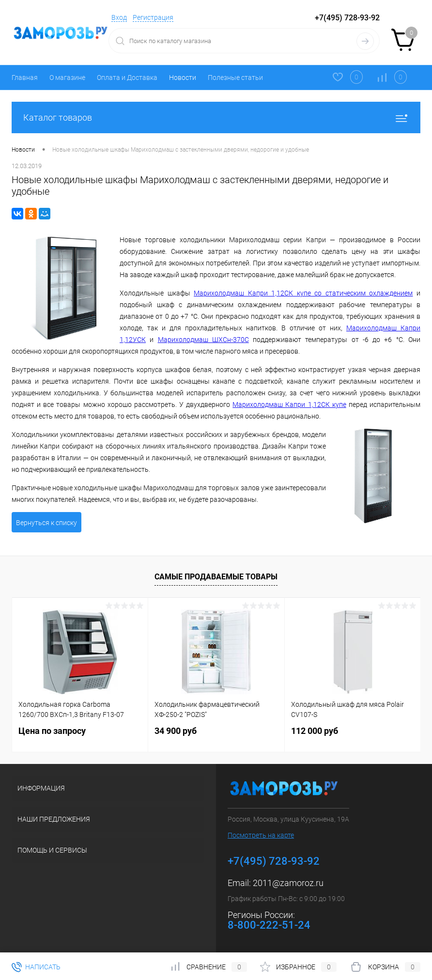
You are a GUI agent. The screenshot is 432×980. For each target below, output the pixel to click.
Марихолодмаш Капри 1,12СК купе (289, 404)
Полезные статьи (235, 78)
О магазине (67, 78)
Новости (183, 78)
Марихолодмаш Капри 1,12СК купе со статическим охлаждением (303, 293)
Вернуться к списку (46, 523)
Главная (25, 78)
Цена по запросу (52, 731)
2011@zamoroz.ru (288, 883)
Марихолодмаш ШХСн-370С (203, 340)
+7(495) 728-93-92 (347, 18)
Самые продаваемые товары (216, 577)
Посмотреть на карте (261, 835)
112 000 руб (315, 731)
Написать (36, 967)
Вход (119, 17)
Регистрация (153, 17)
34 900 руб (176, 731)
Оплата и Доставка (127, 78)
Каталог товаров (216, 117)
